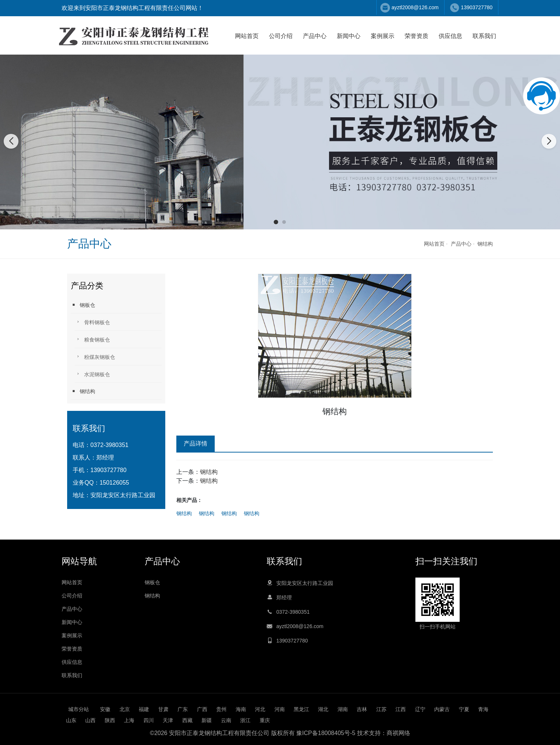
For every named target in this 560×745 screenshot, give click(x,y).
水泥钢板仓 (92, 374)
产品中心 (315, 36)
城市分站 (79, 709)
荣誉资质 (416, 36)
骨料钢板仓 (92, 322)
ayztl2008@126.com (415, 7)
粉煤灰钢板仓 (95, 356)
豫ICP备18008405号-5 (326, 733)
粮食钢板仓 (92, 339)
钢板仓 (83, 305)
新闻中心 (349, 36)
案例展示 (383, 36)
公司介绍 (281, 36)
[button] (276, 222)
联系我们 (484, 36)
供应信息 (450, 36)
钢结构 (485, 244)
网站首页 (247, 36)
